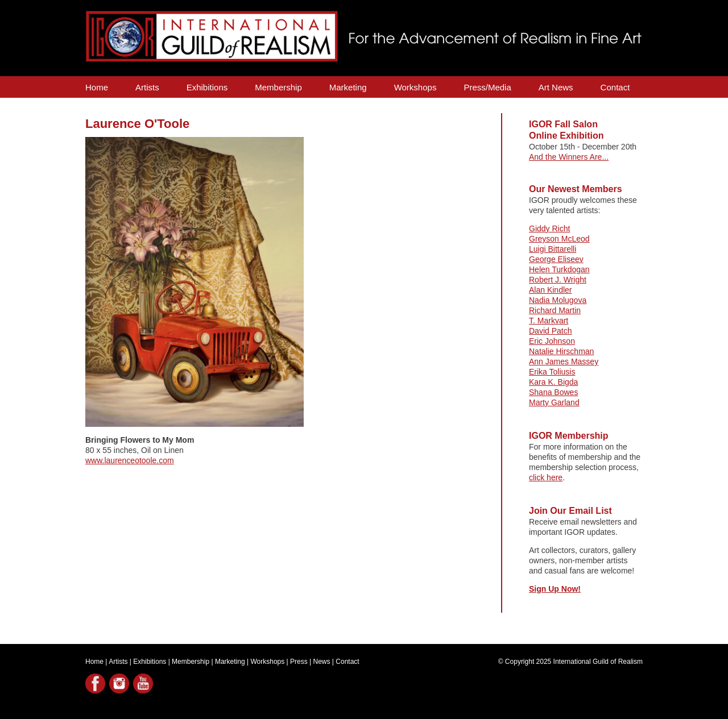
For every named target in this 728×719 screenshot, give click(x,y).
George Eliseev (556, 259)
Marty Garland (554, 402)
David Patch (550, 331)
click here (546, 477)
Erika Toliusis (552, 372)
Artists (147, 87)
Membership (278, 87)
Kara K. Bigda (553, 382)
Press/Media (487, 87)
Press (299, 662)
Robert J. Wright (558, 280)
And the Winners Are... (569, 157)
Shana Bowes (553, 392)
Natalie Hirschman (561, 351)
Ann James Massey (564, 361)
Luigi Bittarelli (553, 249)
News (322, 662)
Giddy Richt (549, 228)
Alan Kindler (551, 290)
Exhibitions (207, 87)
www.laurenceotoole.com (130, 460)
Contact (615, 87)
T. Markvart (549, 321)
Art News (556, 87)
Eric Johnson (552, 341)
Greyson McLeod (559, 239)
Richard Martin (555, 310)
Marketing (348, 87)
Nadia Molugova (558, 300)
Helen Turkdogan (559, 269)
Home (97, 87)
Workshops (415, 87)
